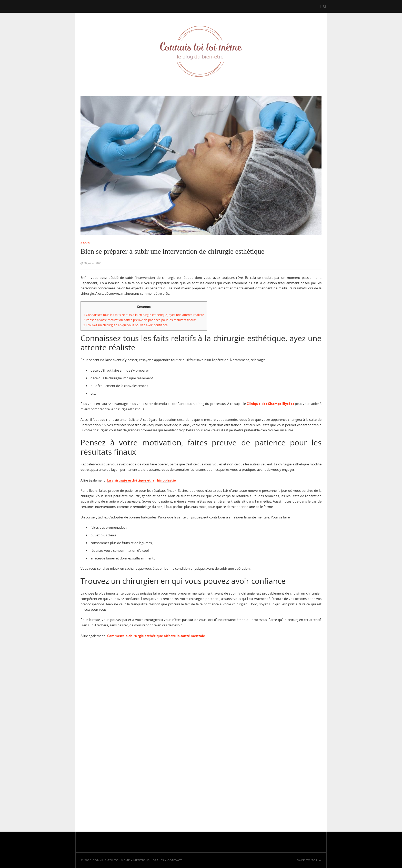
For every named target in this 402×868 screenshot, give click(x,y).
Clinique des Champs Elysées (270, 404)
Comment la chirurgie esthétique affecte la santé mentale (156, 636)
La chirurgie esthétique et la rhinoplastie (142, 480)
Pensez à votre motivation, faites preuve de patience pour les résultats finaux (139, 320)
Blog (86, 242)
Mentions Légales (149, 860)
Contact (175, 860)
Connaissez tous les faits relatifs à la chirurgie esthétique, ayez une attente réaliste (144, 315)
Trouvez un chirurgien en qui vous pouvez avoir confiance (125, 325)
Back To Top (309, 860)
